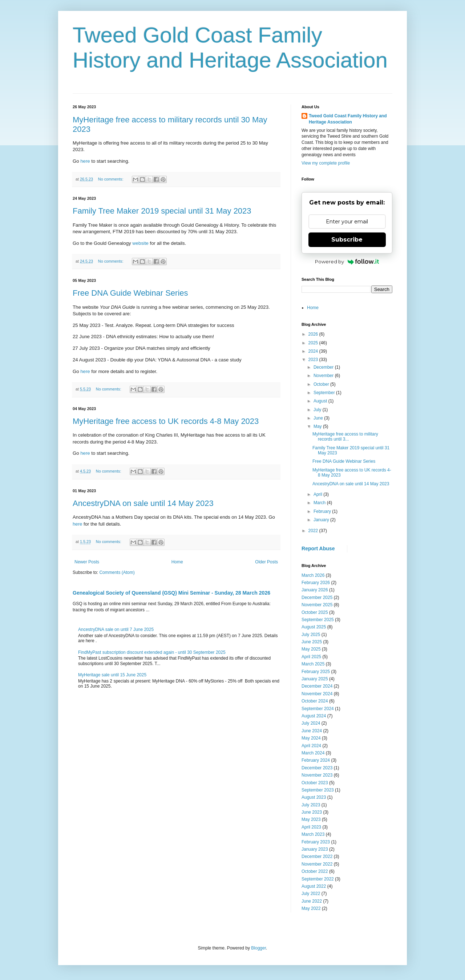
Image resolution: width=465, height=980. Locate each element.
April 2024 (311, 746)
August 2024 (314, 716)
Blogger (258, 948)
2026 (314, 334)
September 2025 (318, 620)
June (319, 418)
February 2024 (316, 760)
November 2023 (317, 775)
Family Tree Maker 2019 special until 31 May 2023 (162, 211)
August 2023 (314, 797)
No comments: (111, 179)
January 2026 (315, 590)
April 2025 (311, 657)
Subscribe (347, 240)
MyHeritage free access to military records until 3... (345, 437)
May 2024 (311, 738)
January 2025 (315, 679)
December (324, 367)
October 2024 (315, 701)
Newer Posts (87, 562)
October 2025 (315, 612)
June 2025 (312, 642)
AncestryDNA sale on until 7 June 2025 (116, 629)
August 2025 (314, 627)
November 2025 (317, 605)
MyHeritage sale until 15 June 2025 (112, 675)
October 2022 (315, 871)
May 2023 (311, 819)
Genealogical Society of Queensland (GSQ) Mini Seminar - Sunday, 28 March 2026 (171, 593)
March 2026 (313, 575)
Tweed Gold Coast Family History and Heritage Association (348, 119)
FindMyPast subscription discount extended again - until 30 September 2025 (152, 652)
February (323, 511)
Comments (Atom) (117, 572)
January (322, 520)
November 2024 (317, 694)
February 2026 (316, 583)
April (318, 494)
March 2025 (313, 664)
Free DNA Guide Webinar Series (130, 293)
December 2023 (317, 768)
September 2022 (318, 879)
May (318, 426)
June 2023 (312, 812)
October (322, 384)
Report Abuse (318, 548)
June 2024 (312, 731)
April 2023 (311, 827)
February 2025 (316, 672)
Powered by (347, 262)
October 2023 (315, 783)
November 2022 (317, 864)
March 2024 (313, 753)
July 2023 (311, 805)
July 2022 (311, 894)
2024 (314, 351)
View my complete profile (326, 163)
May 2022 (311, 908)
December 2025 (317, 598)
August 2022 (314, 886)
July (318, 410)
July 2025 (311, 635)
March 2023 (313, 834)
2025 (314, 343)
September (325, 393)
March (320, 503)
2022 (314, 531)
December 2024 (317, 686)
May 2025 (311, 649)
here (85, 161)
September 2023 (318, 790)
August (321, 401)
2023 (314, 360)
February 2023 (316, 842)
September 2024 (318, 709)
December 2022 (317, 857)
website (140, 243)
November (324, 376)
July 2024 (311, 723)
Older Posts (266, 562)
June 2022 (312, 901)
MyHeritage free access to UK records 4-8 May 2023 (166, 421)
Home (177, 562)
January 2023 (315, 849)
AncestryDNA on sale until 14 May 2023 (143, 503)
